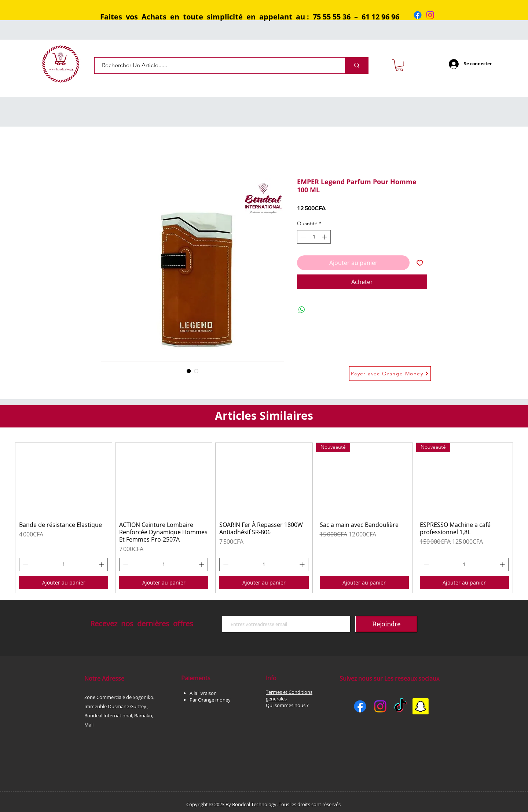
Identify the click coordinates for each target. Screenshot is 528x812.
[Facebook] (418, 15)
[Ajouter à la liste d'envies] (420, 263)
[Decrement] (303, 237)
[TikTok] (400, 706)
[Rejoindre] (386, 624)
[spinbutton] (314, 237)
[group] (264, 518)
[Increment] (325, 237)
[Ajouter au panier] (64, 582)
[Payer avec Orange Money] (390, 374)
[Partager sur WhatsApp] (302, 310)
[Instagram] (430, 15)
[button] (399, 65)
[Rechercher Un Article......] (214, 65)
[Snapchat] (421, 706)
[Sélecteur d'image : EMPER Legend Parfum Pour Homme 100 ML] (189, 371)
